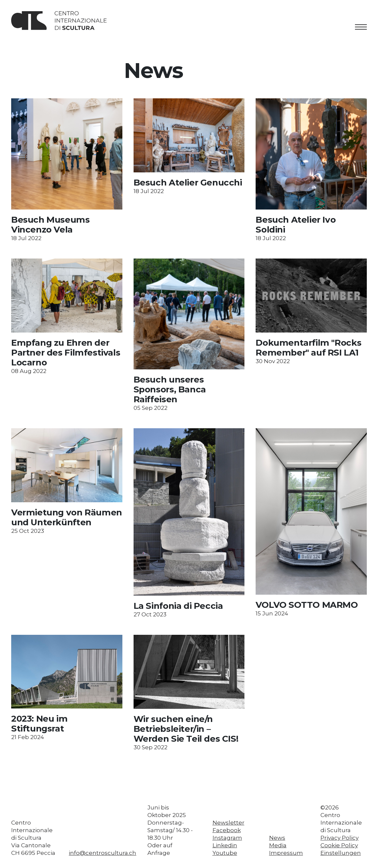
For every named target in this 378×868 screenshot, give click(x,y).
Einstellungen (341, 853)
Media (278, 845)
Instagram (227, 838)
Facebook (227, 830)
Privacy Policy (340, 838)
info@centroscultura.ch (102, 853)
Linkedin (225, 845)
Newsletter (228, 823)
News (277, 838)
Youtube (225, 853)
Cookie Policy (339, 845)
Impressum (286, 853)
